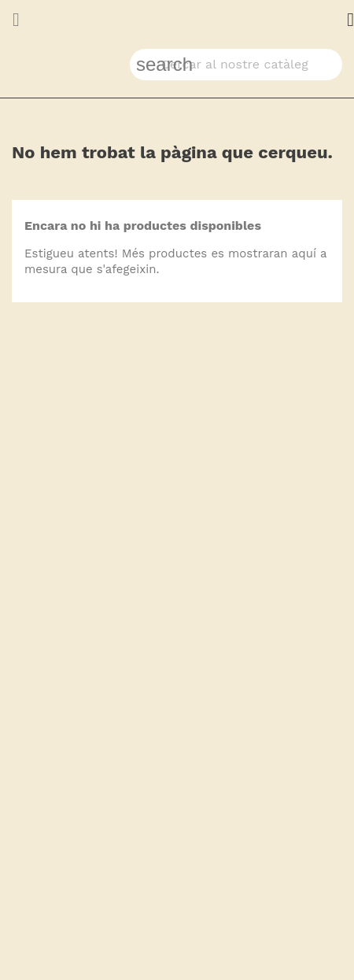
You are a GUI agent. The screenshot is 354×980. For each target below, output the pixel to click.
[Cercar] (236, 65)
